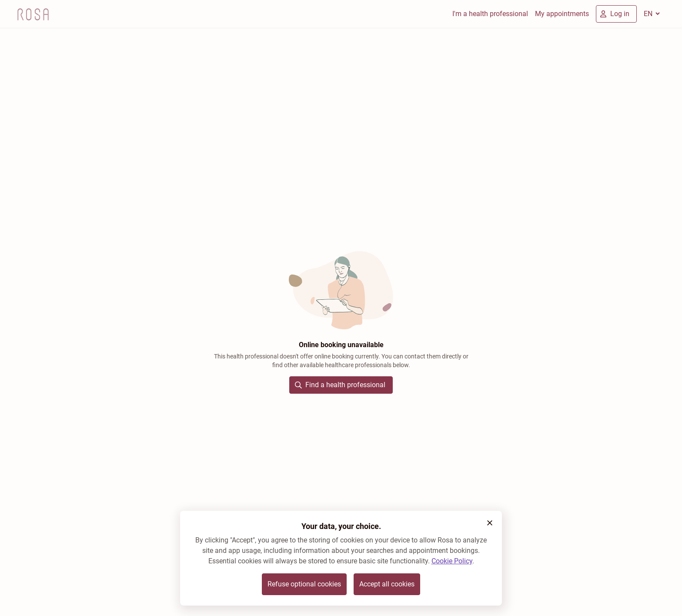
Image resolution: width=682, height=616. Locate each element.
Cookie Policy (452, 561)
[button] (490, 523)
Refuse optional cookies (304, 584)
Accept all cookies (387, 584)
